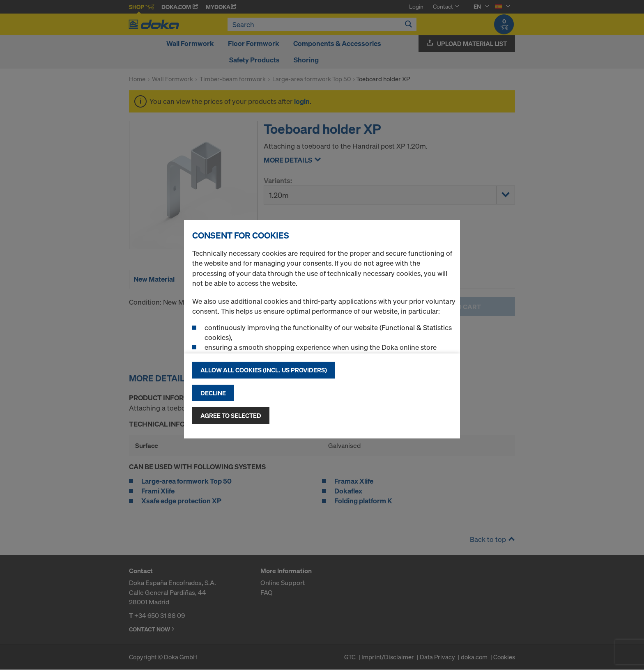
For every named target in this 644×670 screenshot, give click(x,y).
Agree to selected (231, 415)
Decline (213, 393)
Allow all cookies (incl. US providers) (264, 370)
